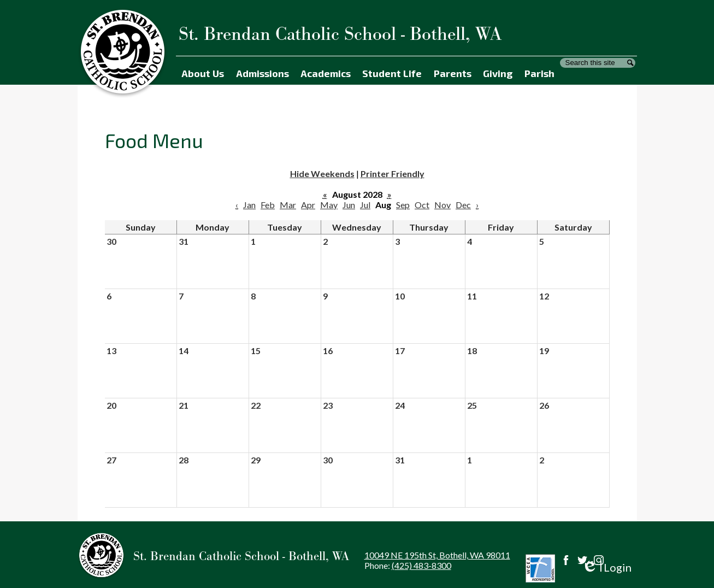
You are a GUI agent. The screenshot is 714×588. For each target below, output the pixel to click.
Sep (403, 205)
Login (607, 568)
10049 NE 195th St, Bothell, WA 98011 (437, 555)
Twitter (582, 560)
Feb (268, 205)
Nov (442, 205)
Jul (365, 205)
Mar (288, 205)
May (329, 205)
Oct (422, 205)
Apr (308, 205)
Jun (349, 205)
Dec (463, 205)
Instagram (599, 560)
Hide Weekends (322, 174)
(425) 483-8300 (421, 565)
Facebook (566, 560)
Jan (249, 205)
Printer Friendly (393, 174)
